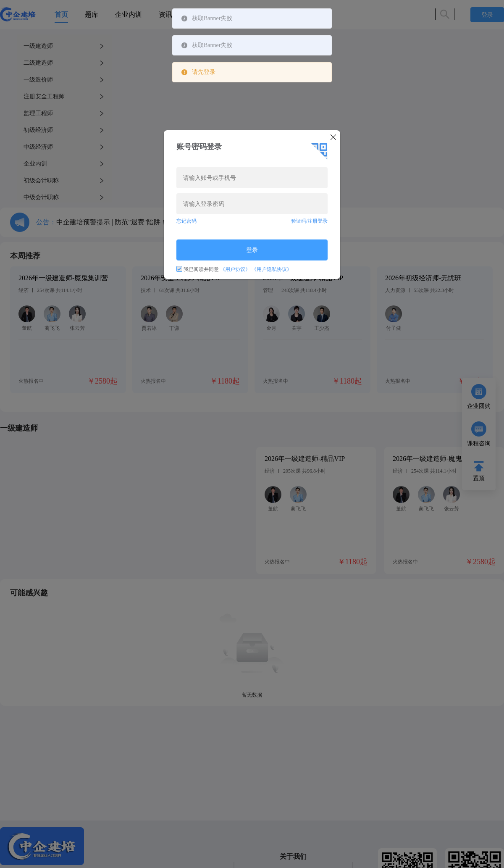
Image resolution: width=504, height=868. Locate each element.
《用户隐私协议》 (272, 269)
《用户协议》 (235, 269)
